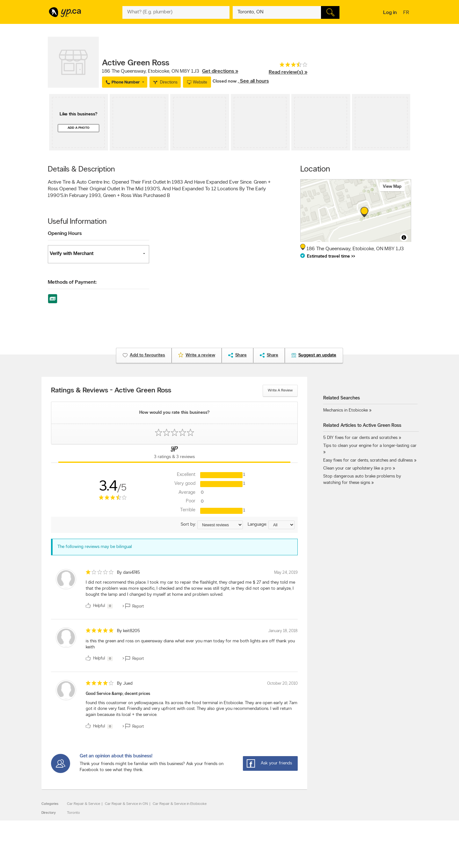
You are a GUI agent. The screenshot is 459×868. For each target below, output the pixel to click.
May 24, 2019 (286, 573)
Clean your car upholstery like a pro (358, 468)
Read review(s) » (288, 72)
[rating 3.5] (288, 66)
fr (407, 13)
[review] (174, 590)
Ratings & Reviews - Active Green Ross (111, 391)
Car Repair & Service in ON (126, 804)
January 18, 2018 (283, 631)
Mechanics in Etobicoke (346, 410)
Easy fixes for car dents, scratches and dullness (368, 460)
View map (392, 187)
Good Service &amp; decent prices (118, 694)
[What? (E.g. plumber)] (176, 12)
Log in (390, 13)
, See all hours (253, 81)
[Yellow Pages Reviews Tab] (174, 454)
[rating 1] (100, 574)
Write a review (280, 390)
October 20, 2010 (282, 684)
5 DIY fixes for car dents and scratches (360, 438)
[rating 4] (100, 685)
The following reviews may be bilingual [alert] (95, 547)
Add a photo (79, 128)
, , (170, 71)
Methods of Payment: (72, 282)
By (128, 573)
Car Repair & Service (84, 804)
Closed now (225, 81)
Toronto (73, 813)
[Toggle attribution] (404, 237)
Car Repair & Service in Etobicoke (180, 804)
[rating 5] (100, 632)
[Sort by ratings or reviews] (220, 525)
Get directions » (220, 71)
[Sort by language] (281, 525)
